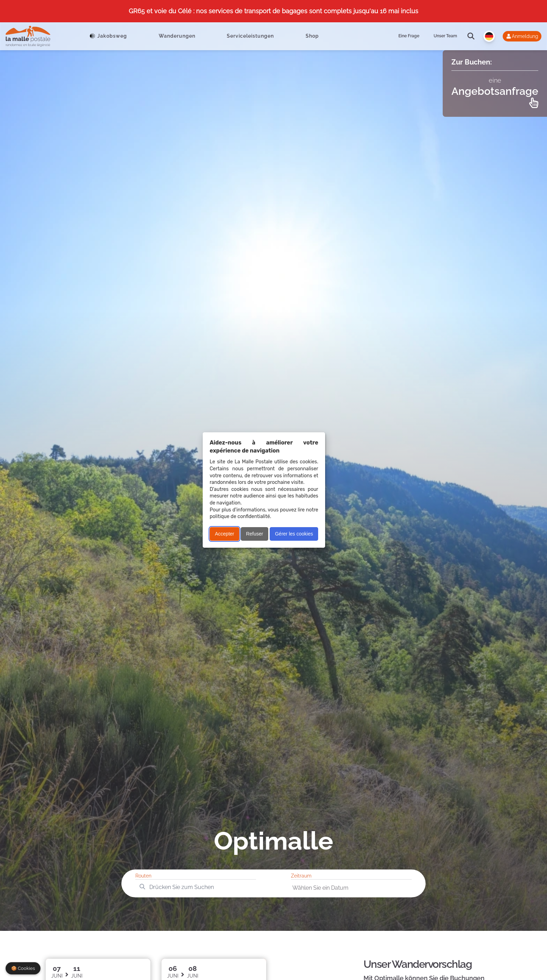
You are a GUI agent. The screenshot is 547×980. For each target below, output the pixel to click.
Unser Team (445, 36)
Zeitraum (301, 876)
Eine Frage (409, 36)
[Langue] (489, 36)
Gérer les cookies (294, 534)
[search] (471, 36)
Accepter (224, 534)
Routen (143, 876)
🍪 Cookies (23, 968)
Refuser (254, 534)
